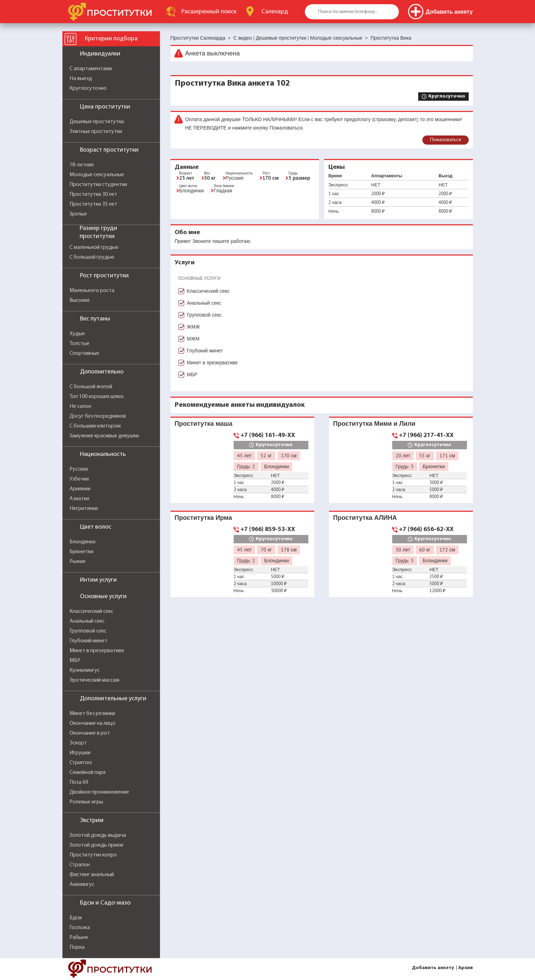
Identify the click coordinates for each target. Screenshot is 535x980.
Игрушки (80, 753)
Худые (77, 334)
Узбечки (79, 479)
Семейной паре (88, 773)
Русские (79, 469)
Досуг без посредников (98, 416)
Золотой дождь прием (96, 845)
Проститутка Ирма (203, 518)
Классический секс (91, 611)
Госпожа (80, 928)
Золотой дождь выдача (98, 835)
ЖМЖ (194, 327)
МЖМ (193, 339)
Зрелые (78, 214)
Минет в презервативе (97, 651)
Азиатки (79, 499)
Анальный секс (87, 621)
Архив (466, 968)
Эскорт (78, 743)
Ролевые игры (86, 802)
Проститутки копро (93, 855)
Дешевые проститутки (97, 122)
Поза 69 (79, 782)
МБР (75, 661)
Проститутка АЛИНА (365, 518)
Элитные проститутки (96, 132)
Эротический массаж (95, 680)
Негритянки (84, 509)
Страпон (80, 865)
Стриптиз (81, 763)
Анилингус (82, 885)
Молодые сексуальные (97, 175)
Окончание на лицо (92, 723)
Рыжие (78, 562)
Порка (77, 947)
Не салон (80, 406)
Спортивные (84, 353)
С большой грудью (92, 257)
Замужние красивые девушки (104, 436)
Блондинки (82, 542)
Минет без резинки (92, 714)
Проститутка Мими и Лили (374, 423)
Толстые (79, 344)
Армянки (80, 489)
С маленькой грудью (94, 247)
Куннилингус (85, 670)
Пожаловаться (446, 140)
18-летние (82, 165)
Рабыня (79, 938)
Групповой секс (88, 631)
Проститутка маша (204, 423)
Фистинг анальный (92, 875)
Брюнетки (81, 552)
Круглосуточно (88, 88)
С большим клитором (95, 426)
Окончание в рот (90, 733)
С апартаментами (91, 69)
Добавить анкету (433, 968)
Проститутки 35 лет (93, 204)
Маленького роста (92, 291)
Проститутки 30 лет (93, 194)
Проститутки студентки (98, 185)
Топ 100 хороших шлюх (96, 397)
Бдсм (76, 918)
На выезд (81, 79)
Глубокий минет (88, 641)
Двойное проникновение (99, 792)
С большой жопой (91, 387)
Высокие (80, 300)
